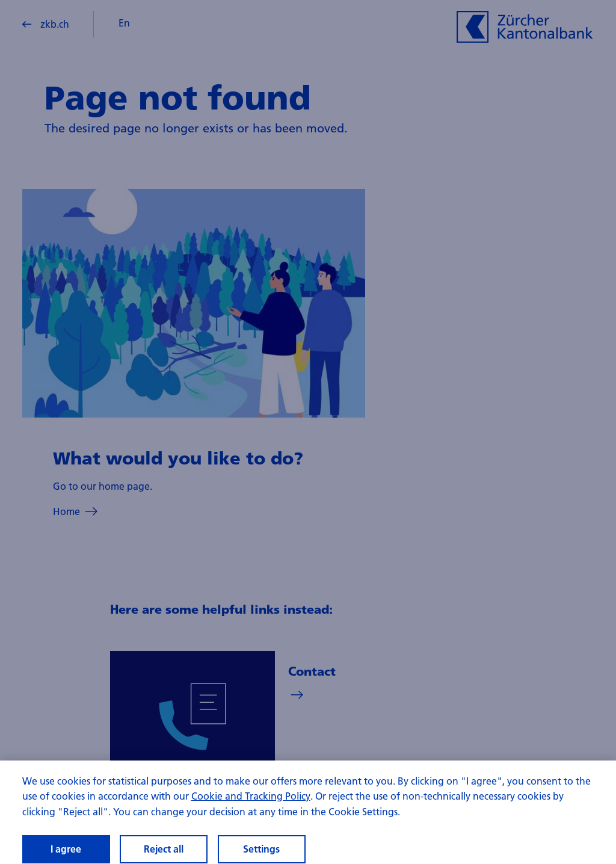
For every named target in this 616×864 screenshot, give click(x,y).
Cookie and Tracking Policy (251, 802)
